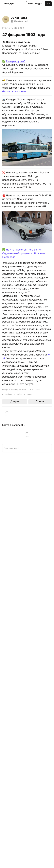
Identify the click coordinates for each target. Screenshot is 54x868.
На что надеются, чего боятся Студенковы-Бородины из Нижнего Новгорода (24, 253)
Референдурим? (16, 61)
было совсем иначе (14, 91)
